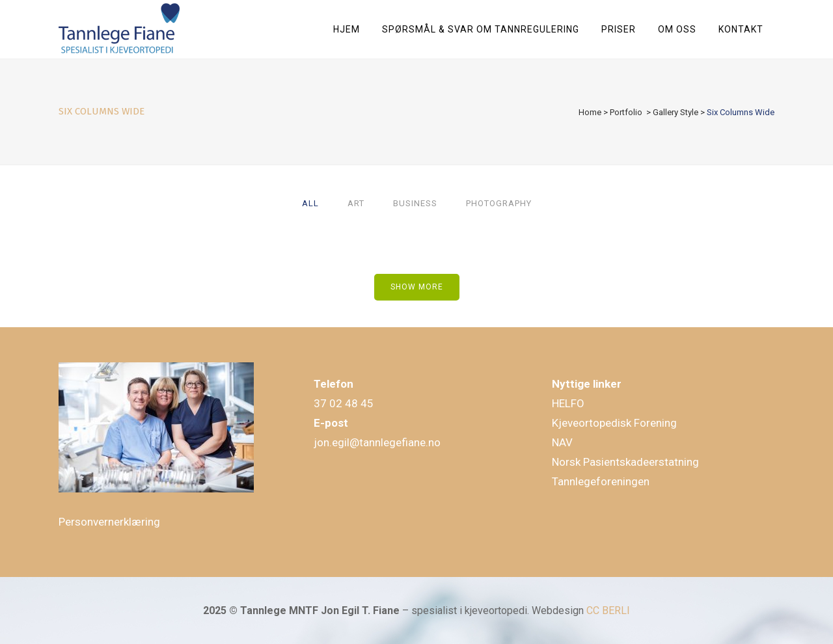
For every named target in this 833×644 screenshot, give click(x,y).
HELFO (568, 403)
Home (590, 112)
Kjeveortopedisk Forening (614, 423)
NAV (562, 442)
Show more (417, 287)
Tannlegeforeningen (601, 481)
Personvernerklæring (109, 522)
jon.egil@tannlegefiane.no (377, 442)
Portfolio (626, 112)
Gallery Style (676, 112)
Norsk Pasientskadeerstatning (625, 462)
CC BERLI (608, 610)
